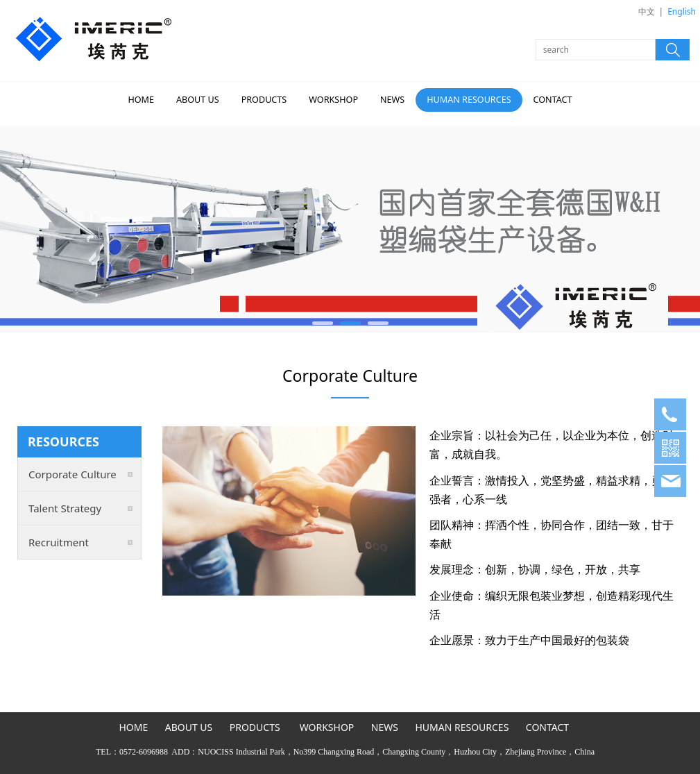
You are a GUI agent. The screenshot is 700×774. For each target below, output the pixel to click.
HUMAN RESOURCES (469, 100)
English (682, 11)
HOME (141, 100)
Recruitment (59, 542)
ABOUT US (198, 100)
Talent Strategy (65, 508)
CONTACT (553, 100)
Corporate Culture (72, 474)
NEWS (392, 100)
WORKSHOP (333, 100)
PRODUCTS (264, 100)
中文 (647, 11)
